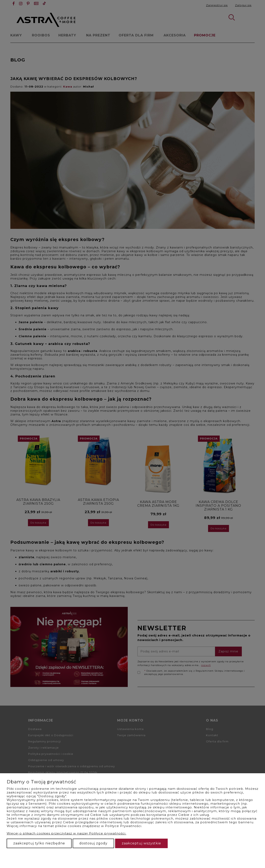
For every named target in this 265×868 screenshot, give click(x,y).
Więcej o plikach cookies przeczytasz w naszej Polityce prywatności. (66, 833)
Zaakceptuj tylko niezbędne (39, 843)
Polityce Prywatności (123, 826)
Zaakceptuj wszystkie (141, 843)
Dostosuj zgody (93, 843)
